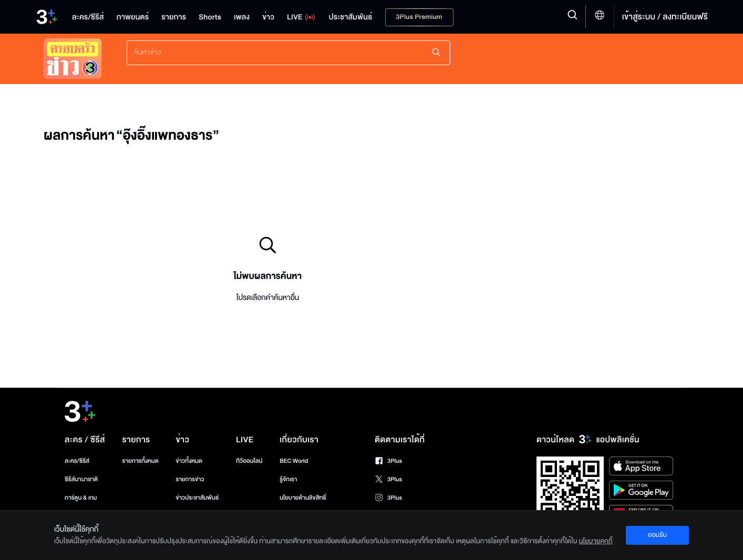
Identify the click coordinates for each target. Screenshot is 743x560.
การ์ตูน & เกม (81, 498)
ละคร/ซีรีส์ (77, 461)
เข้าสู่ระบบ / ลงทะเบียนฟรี (665, 17)
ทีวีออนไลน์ (249, 461)
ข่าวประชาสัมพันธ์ (197, 498)
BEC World (294, 461)
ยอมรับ (657, 535)
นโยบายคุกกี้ (596, 541)
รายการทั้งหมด (140, 461)
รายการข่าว (190, 479)
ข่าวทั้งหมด (189, 461)
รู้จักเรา (288, 479)
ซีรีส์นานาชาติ (81, 479)
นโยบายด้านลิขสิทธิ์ (303, 498)
